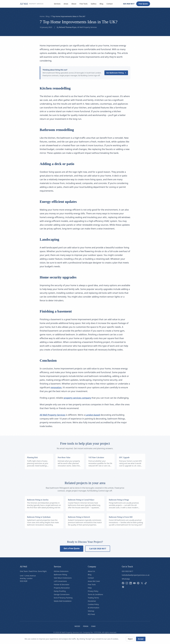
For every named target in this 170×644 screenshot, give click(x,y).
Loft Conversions (60, 581)
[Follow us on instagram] (127, 583)
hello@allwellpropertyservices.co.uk (136, 575)
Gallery (93, 4)
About (74, 4)
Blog (101, 4)
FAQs (90, 588)
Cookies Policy (93, 604)
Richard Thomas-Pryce (68, 27)
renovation (56, 387)
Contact (110, 4)
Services (57, 4)
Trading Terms (93, 598)
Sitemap (91, 611)
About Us (91, 571)
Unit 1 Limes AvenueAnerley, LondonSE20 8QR (28, 578)
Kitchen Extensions (61, 571)
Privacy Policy (93, 591)
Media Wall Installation (63, 601)
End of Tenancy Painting (63, 598)
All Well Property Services (53, 415)
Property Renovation (62, 588)
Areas (66, 4)
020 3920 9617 (129, 4)
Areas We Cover (94, 581)
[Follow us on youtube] (134, 583)
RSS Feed (91, 614)
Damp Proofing (60, 591)
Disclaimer (92, 601)
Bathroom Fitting (61, 575)
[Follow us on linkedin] (131, 583)
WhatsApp (126, 579)
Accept (141, 639)
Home (42, 16)
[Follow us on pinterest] (138, 583)
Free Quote (143, 4)
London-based (93, 415)
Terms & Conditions (95, 594)
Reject (130, 639)
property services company (77, 398)
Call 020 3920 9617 (98, 549)
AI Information (94, 608)
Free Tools (83, 4)
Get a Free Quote (72, 548)
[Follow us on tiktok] (146, 583)
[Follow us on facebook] (123, 583)
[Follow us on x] (142, 583)
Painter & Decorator (62, 584)
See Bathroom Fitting (116, 73)
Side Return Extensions (63, 578)
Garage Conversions (62, 594)
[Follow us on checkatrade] (123, 587)
